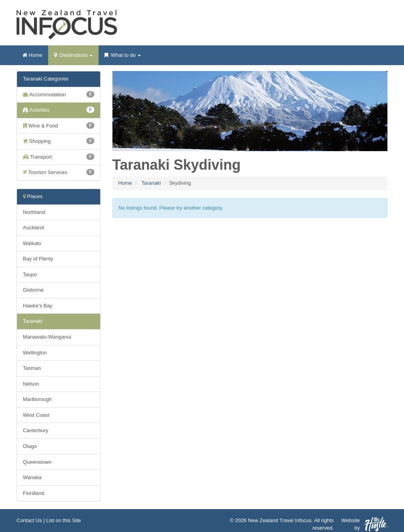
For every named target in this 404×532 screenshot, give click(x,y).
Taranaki (151, 183)
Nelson (31, 384)
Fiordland (34, 493)
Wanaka (32, 477)
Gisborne (33, 290)
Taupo (30, 274)
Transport (59, 157)
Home (32, 55)
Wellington (35, 353)
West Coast (36, 415)
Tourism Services (59, 172)
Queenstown (37, 462)
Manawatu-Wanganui (47, 337)
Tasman (32, 368)
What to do (123, 58)
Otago (30, 446)
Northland (34, 212)
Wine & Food (59, 126)
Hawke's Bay (38, 306)
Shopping (59, 141)
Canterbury (36, 430)
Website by (364, 524)
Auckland (33, 228)
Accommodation (59, 94)
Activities (59, 110)
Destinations (73, 58)
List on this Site (64, 520)
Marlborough (37, 399)
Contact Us (29, 520)
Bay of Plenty (38, 259)
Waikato (32, 243)
